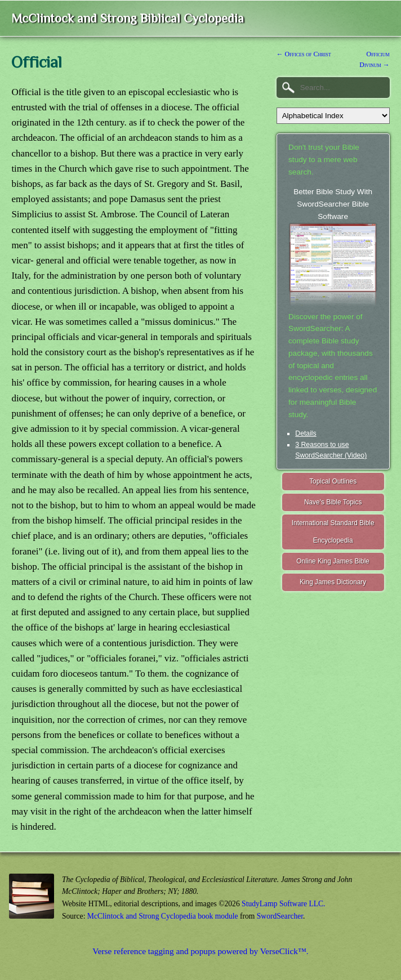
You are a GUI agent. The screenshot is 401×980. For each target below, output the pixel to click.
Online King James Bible (333, 561)
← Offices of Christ (304, 54)
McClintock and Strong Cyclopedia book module (163, 916)
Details (306, 433)
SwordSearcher (280, 916)
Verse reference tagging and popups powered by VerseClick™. (200, 951)
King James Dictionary (333, 582)
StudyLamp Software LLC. (283, 904)
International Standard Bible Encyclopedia (333, 532)
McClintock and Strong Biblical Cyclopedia (128, 18)
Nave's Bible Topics (333, 502)
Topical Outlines (333, 481)
